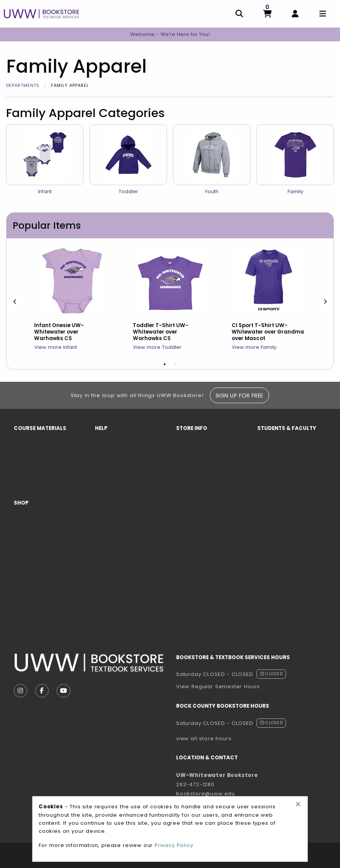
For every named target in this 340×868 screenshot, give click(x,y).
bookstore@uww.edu (206, 794)
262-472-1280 (195, 784)
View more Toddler (157, 347)
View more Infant (56, 347)
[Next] (325, 302)
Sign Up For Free (239, 396)
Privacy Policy (174, 845)
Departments (23, 85)
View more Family (254, 347)
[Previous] (15, 302)
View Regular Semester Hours (218, 686)
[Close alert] (298, 804)
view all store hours (204, 739)
